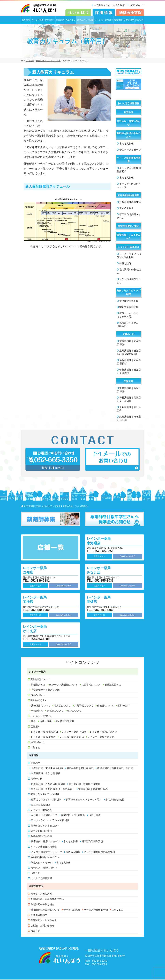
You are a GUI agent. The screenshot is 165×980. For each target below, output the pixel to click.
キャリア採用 (37, 20)
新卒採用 (26, 20)
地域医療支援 (36, 887)
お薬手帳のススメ (91, 685)
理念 (33, 722)
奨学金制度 (129, 20)
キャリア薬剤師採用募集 (129, 160)
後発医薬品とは (113, 685)
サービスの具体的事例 (96, 910)
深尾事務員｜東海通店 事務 (129, 343)
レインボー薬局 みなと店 (101, 570)
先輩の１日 (71, 20)
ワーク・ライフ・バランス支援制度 (129, 256)
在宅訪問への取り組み (129, 272)
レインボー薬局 (37, 672)
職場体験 (118, 20)
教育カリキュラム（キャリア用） (128, 315)
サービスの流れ (72, 910)
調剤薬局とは (38, 685)
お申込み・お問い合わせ (129, 123)
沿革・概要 (46, 722)
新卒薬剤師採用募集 (129, 196)
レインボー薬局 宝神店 (37, 600)
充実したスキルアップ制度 (129, 293)
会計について (74, 711)
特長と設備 (125, 264)
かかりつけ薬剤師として (129, 281)
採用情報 (34, 756)
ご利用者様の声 (39, 915)
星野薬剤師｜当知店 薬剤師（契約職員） (129, 353)
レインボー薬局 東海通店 (101, 541)
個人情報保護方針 (65, 722)
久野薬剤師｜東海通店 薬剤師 (129, 419)
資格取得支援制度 (129, 301)
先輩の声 (60, 20)
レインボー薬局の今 (104, 20)
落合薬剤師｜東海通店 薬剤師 (129, 362)
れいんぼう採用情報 (129, 104)
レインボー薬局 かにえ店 (37, 629)
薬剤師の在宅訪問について (45, 910)
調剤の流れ (124, 706)
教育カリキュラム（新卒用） (128, 325)
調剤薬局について (40, 680)
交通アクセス (99, 557)
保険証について (106, 706)
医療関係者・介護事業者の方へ (47, 900)
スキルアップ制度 (85, 20)
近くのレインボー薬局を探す (108, 5)
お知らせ (139, 20)
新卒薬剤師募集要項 (130, 203)
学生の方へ (50, 20)
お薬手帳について (84, 706)
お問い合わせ (137, 5)
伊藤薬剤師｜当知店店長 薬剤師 (129, 372)
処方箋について (62, 706)
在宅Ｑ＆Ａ (117, 910)
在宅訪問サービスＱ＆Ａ (44, 921)
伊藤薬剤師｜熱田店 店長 (129, 409)
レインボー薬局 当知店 (37, 570)
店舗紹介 (35, 727)
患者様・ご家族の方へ (42, 894)
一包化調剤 (37, 711)
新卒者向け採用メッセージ (129, 217)
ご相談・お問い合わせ (42, 926)
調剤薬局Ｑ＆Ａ (39, 701)
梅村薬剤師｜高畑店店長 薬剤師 (129, 400)
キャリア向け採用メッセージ (129, 186)
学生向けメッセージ (130, 150)
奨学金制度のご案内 (129, 226)
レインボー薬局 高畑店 (101, 600)
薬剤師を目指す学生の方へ (129, 136)
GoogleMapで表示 (127, 557)
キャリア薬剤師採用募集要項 (129, 170)
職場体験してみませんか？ (129, 237)
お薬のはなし (38, 696)
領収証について (55, 711)
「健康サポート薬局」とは (45, 690)
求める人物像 (126, 144)
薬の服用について (41, 706)
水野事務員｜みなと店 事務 (129, 390)
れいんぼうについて (41, 716)
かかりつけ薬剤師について (63, 685)
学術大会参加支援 (129, 307)
